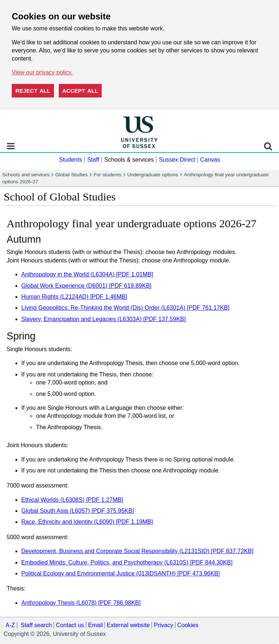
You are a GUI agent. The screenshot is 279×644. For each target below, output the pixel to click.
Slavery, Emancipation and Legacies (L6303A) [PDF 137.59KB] (104, 319)
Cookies (188, 625)
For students (108, 175)
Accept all (80, 91)
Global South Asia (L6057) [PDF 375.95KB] (78, 511)
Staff (93, 160)
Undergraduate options (152, 175)
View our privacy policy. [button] (42, 72)
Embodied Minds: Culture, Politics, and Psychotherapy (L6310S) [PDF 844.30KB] (127, 562)
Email (95, 625)
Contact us (70, 625)
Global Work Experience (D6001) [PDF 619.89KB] (86, 286)
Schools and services (26, 175)
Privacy (163, 625)
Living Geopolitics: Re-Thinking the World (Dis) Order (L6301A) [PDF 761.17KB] (125, 308)
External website (128, 625)
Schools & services (129, 160)
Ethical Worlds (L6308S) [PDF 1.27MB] (72, 500)
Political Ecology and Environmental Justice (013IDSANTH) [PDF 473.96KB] (121, 573)
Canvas (210, 160)
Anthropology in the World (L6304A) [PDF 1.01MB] (87, 274)
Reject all (33, 91)
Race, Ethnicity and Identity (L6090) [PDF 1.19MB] (87, 522)
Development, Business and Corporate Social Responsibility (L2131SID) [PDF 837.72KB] (137, 551)
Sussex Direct (177, 160)
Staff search (36, 625)
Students (70, 160)
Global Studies (71, 175)
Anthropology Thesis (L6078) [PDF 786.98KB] (81, 603)
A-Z (10, 625)
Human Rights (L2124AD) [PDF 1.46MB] (74, 297)
